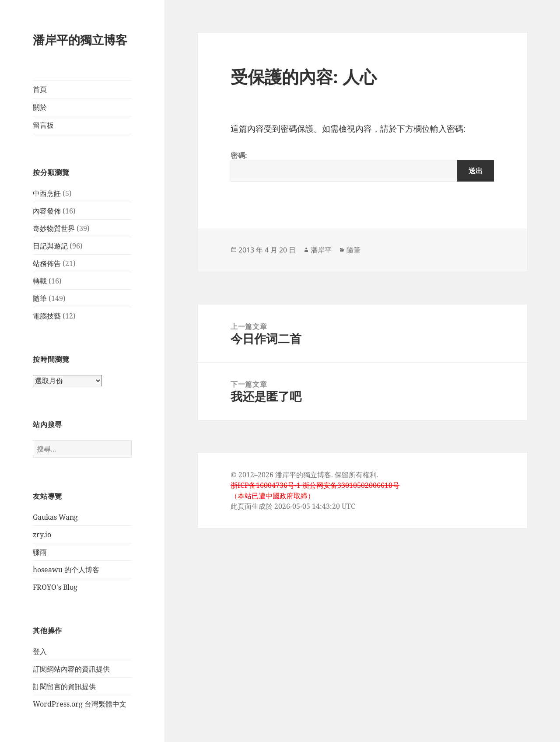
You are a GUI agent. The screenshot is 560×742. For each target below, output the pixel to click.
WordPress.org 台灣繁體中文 (80, 704)
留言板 (43, 125)
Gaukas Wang (55, 517)
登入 (40, 651)
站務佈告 (47, 263)
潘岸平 (321, 250)
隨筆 (40, 298)
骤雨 (40, 552)
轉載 (40, 281)
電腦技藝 (47, 316)
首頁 (40, 89)
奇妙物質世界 (54, 228)
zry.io (42, 535)
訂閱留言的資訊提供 (64, 686)
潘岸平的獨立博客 (80, 40)
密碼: (362, 166)
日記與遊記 (50, 246)
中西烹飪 (47, 193)
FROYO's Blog (55, 587)
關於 (40, 107)
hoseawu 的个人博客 (66, 570)
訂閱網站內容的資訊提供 (71, 669)
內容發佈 (47, 211)
